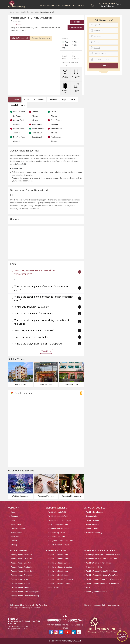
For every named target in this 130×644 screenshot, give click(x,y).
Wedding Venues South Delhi (22, 559)
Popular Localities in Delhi (58, 555)
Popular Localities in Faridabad (60, 559)
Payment (31, 608)
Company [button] (14, 516)
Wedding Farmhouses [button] (95, 512)
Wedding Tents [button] (92, 528)
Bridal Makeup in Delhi (57, 533)
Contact (14, 541)
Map (64, 100)
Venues (43, 5)
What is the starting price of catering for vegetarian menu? (41, 288)
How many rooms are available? (31, 337)
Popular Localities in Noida (58, 571)
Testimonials (66, 5)
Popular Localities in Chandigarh (61, 579)
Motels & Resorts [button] (93, 524)
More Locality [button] (54, 587)
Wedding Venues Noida (19, 579)
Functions (22, 608)
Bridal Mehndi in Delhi (57, 537)
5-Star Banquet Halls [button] (94, 567)
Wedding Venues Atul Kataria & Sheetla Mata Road (103, 585)
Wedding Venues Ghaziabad (21, 575)
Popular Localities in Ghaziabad (60, 567)
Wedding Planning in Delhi (58, 516)
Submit (104, 66)
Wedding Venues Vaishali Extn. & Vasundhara (103, 579)
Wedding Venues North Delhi (21, 555)
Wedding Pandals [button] (93, 520)
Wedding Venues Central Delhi (22, 571)
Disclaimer (15, 537)
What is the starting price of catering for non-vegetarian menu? (44, 299)
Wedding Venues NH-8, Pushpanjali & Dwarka (103, 555)
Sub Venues (39, 100)
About (26, 100)
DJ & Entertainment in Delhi (59, 528)
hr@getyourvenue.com (111, 605)
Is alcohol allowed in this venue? (31, 307)
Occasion (53, 100)
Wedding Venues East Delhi (21, 563)
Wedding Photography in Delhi (60, 520)
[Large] (104, 60)
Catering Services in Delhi (58, 524)
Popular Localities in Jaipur (59, 575)
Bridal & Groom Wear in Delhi (59, 545)
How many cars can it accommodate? (34, 330)
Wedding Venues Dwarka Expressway (25, 596)
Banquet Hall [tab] (41, 38)
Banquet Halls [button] (92, 516)
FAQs (73, 100)
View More (46, 351)
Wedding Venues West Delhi (21, 567)
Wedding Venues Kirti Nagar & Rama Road (102, 575)
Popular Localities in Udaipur (59, 583)
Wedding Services (54, 5)
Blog (74, 5)
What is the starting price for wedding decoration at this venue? (42, 322)
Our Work (81, 5)
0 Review (17, 25)
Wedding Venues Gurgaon (21, 583)
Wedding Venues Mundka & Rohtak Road (102, 571)
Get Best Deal (76, 27)
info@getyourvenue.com (18, 629)
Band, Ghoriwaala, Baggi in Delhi (61, 541)
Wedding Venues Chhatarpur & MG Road (102, 559)
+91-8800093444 (107, 4)
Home (13, 512)
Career (38, 608)
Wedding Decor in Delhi (57, 512)
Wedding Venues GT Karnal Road (99, 563)
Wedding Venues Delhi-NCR (97, 592)
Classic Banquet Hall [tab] (20, 38)
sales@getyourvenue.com (18, 626)
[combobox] (104, 42)
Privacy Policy (16, 524)
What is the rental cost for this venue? (34, 314)
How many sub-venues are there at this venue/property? (35, 272)
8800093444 (77, 22)
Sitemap (14, 545)
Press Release (16, 533)
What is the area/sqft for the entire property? (38, 344)
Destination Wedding (94, 533)
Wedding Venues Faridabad (21, 587)
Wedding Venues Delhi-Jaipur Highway (25, 592)
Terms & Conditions (18, 528)
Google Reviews (18, 105)
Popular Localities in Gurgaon (59, 563)
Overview (15, 100)
